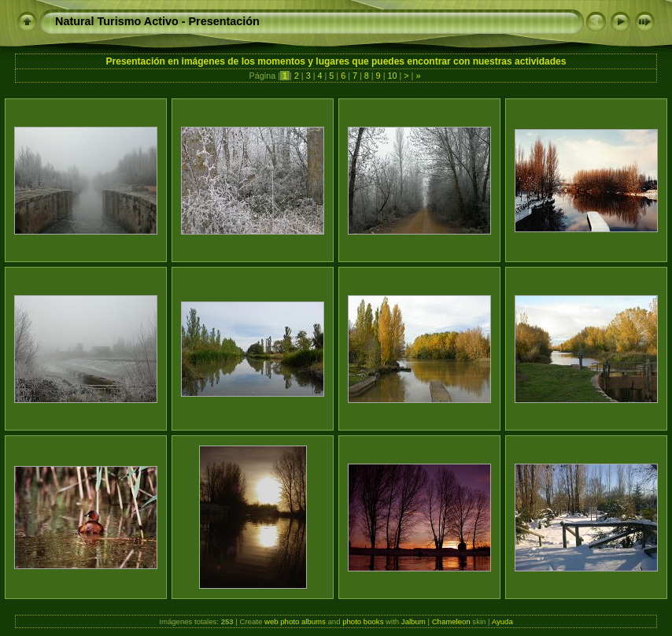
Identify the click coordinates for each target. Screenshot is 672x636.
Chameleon (451, 621)
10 (392, 76)
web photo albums (295, 621)
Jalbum (414, 621)
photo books (363, 621)
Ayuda (502, 621)
